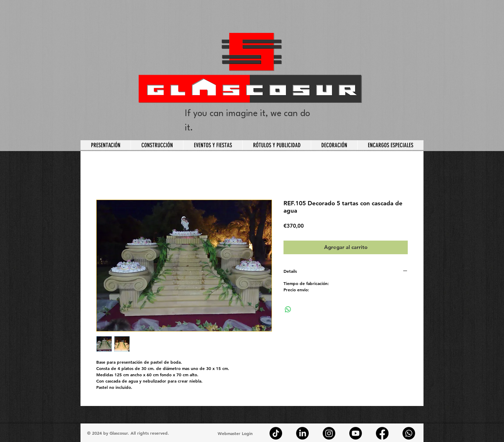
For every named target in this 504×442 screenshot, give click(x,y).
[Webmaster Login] (235, 433)
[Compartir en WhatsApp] (288, 309)
